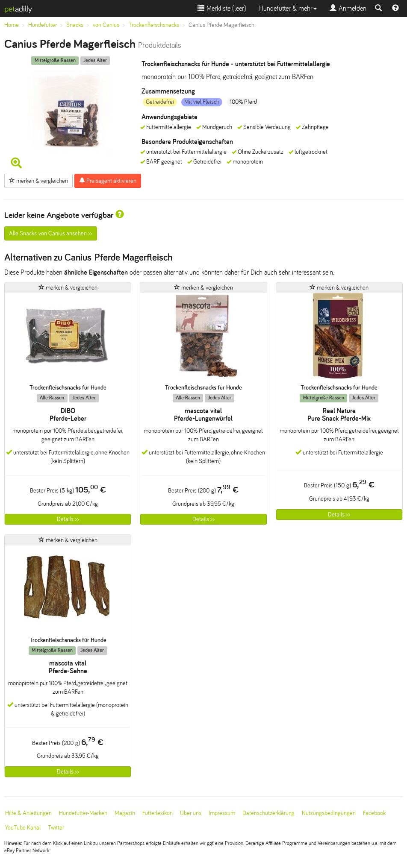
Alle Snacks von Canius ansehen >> (51, 233)
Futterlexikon (158, 813)
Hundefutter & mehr (288, 8)
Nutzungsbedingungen (329, 813)
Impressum (222, 813)
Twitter (56, 828)
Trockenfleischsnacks (154, 25)
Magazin (125, 813)
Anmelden (348, 8)
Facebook (374, 813)
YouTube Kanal (23, 828)
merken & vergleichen (38, 181)
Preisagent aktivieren (108, 181)
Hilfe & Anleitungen (28, 813)
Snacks (75, 25)
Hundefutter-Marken (83, 813)
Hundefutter (43, 25)
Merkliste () (222, 8)
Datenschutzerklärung (268, 813)
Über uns (191, 813)
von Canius (106, 25)
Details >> (68, 519)
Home (12, 25)
